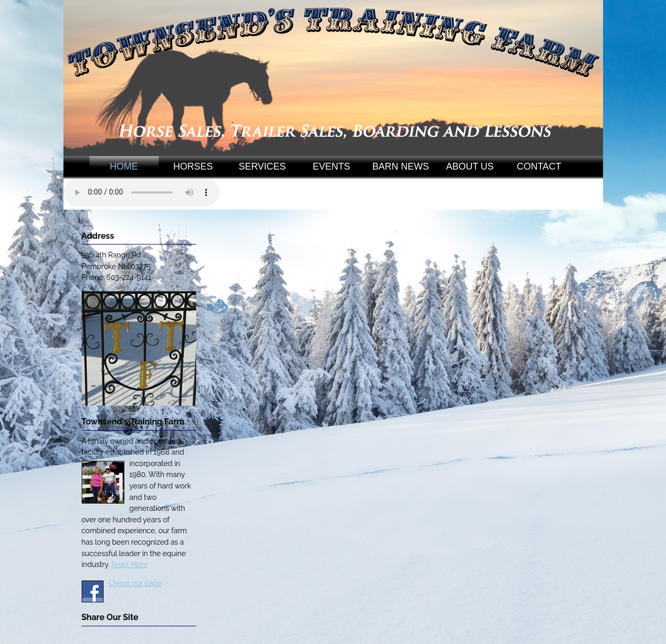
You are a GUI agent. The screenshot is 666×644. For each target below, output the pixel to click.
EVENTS (331, 166)
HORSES (193, 166)
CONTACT (539, 166)
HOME (124, 166)
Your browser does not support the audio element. (142, 192)
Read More (130, 564)
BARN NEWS (400, 166)
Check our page (136, 583)
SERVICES (262, 166)
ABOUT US (470, 166)
